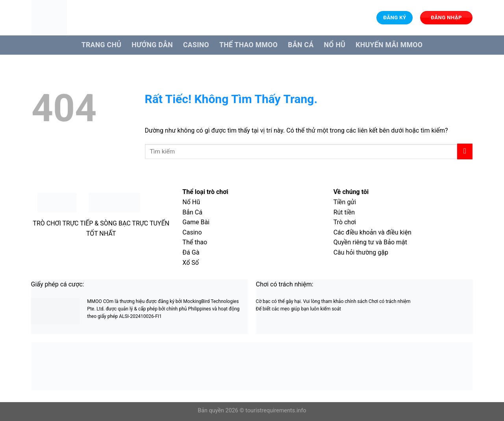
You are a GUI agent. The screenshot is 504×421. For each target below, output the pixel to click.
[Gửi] (465, 151)
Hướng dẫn (152, 45)
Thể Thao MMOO (248, 45)
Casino (196, 45)
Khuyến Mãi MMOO (389, 45)
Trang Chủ (101, 45)
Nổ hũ (335, 45)
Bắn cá (301, 45)
